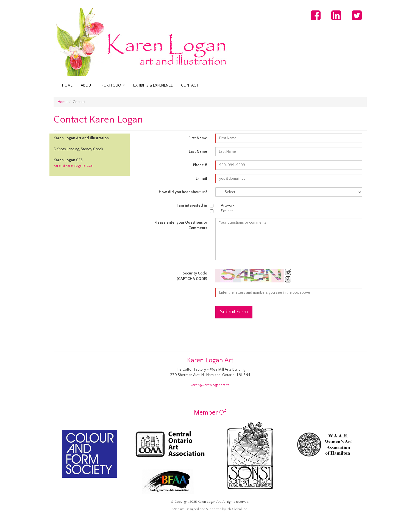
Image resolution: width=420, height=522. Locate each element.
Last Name (198, 152)
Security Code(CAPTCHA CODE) (192, 276)
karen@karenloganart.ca (73, 166)
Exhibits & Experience (153, 85)
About (87, 85)
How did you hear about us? (183, 192)
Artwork (228, 206)
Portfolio (114, 87)
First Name (198, 138)
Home (67, 85)
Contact (190, 85)
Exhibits (227, 211)
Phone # (200, 165)
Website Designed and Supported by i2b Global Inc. (210, 509)
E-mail (201, 179)
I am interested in (192, 206)
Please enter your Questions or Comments (181, 225)
